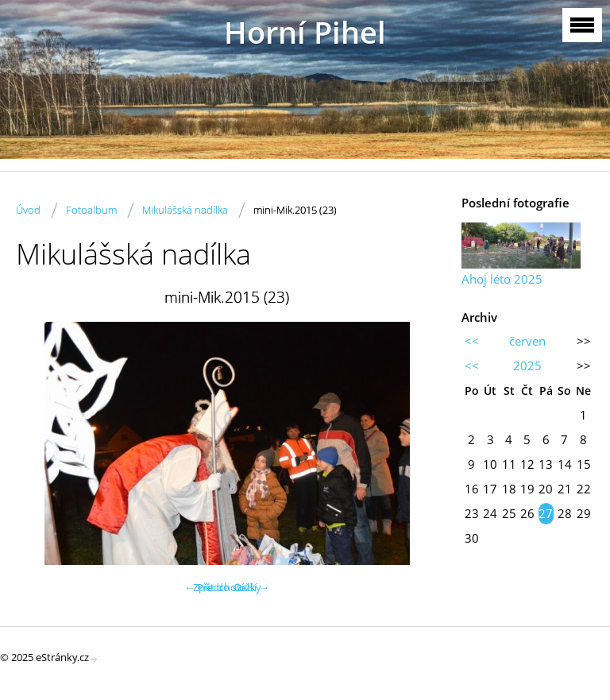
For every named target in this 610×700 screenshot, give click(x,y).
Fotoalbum (91, 210)
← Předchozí (214, 587)
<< (472, 341)
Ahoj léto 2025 (502, 279)
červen (527, 341)
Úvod (28, 210)
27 (546, 513)
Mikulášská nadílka (185, 210)
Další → (252, 587)
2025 (527, 365)
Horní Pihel (305, 32)
